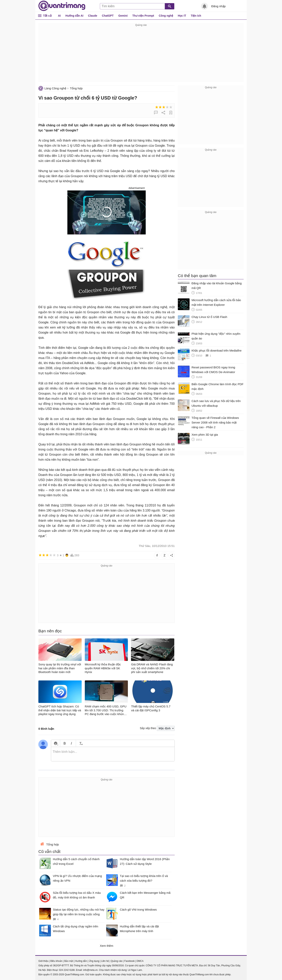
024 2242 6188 (67, 970)
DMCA (140, 961)
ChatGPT (108, 16)
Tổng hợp (76, 88)
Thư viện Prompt (143, 16)
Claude (93, 16)
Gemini (123, 16)
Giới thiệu (43, 961)
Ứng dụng (94, 961)
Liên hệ (105, 961)
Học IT (182, 16)
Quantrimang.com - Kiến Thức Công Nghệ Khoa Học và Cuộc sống (62, 6)
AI (59, 16)
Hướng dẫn (81, 961)
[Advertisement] (141, 55)
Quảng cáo (117, 961)
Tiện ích (196, 16)
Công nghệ (166, 16)
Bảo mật (69, 961)
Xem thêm (107, 946)
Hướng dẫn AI (74, 16)
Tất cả (47, 16)
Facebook (130, 961)
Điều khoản (56, 961)
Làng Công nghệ (55, 88)
